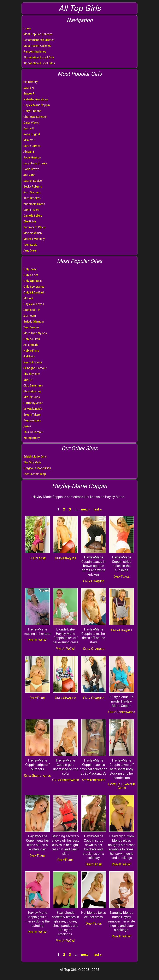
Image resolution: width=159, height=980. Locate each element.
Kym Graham (32, 192)
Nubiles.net (31, 275)
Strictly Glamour (34, 321)
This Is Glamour (33, 432)
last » (98, 509)
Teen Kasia (30, 245)
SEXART (29, 380)
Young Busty (32, 438)
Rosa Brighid (32, 134)
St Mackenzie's (33, 409)
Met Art (28, 298)
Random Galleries (35, 52)
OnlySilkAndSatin (34, 292)
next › (85, 509)
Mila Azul (29, 140)
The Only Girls (32, 462)
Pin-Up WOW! (37, 640)
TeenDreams (31, 327)
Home (27, 28)
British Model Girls (35, 456)
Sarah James (32, 146)
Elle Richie (30, 221)
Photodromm (32, 391)
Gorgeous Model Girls (37, 468)
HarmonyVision (33, 403)
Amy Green (30, 250)
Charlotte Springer (35, 117)
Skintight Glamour (35, 368)
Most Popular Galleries (38, 34)
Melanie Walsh (33, 233)
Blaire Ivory (31, 82)
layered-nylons (33, 362)
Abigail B (29, 152)
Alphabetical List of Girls (39, 57)
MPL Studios (32, 397)
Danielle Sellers (33, 216)
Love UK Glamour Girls (122, 786)
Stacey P (29, 93)
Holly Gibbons (32, 111)
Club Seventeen (33, 385)
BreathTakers (32, 415)
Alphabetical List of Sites (39, 63)
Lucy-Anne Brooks (35, 163)
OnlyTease (30, 269)
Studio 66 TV (32, 310)
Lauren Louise (33, 181)
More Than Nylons (35, 333)
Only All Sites (32, 339)
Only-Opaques (33, 281)
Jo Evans (29, 175)
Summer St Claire (34, 227)
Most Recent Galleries (37, 46)
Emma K (29, 128)
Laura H (29, 88)
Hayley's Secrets (34, 304)
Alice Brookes (32, 198)
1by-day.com (32, 374)
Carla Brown (31, 169)
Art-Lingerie (31, 345)
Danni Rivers (31, 210)
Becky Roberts (33, 186)
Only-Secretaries (34, 287)
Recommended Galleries (39, 40)
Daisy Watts (31, 123)
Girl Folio (29, 356)
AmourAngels (32, 420)
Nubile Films (31, 351)
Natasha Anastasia (36, 99)
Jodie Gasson (32, 157)
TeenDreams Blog (35, 474)
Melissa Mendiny (34, 239)
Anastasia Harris (34, 204)
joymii (27, 426)
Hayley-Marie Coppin (37, 105)
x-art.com (30, 316)
